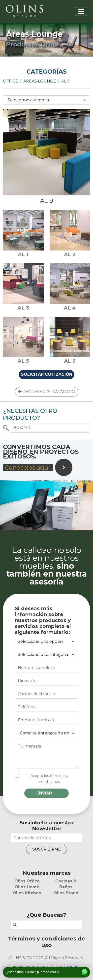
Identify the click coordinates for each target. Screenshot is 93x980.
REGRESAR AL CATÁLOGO (47, 392)
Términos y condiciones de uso (46, 942)
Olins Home (27, 887)
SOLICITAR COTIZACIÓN (47, 374)
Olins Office (27, 881)
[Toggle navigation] (81, 11)
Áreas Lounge (40, 81)
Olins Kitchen (27, 893)
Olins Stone (66, 893)
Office (11, 81)
